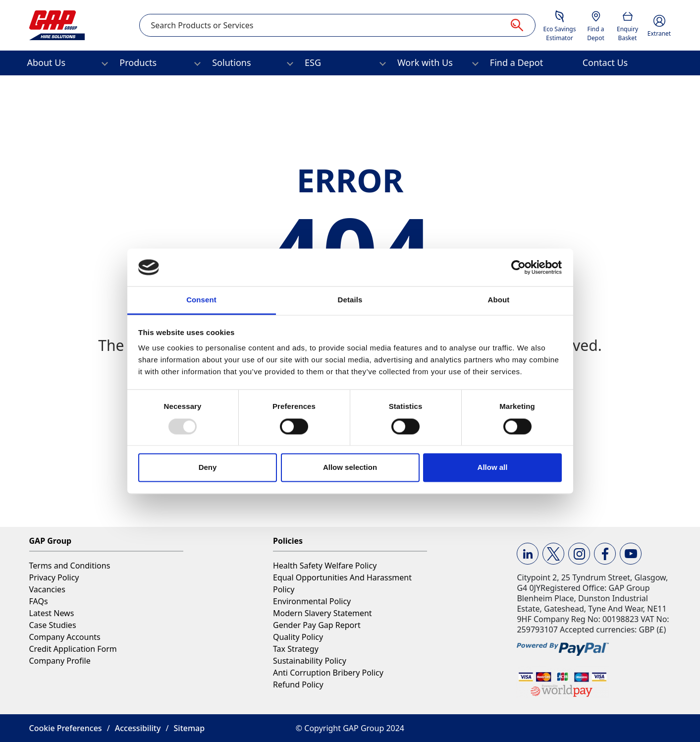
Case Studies (53, 625)
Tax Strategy (296, 649)
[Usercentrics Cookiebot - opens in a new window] (518, 267)
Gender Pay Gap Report (317, 625)
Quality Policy (298, 637)
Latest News (52, 613)
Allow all (493, 468)
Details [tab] (350, 300)
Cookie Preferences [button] (66, 728)
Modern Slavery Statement (323, 613)
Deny (208, 468)
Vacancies (47, 589)
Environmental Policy (312, 601)
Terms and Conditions (70, 566)
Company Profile (60, 661)
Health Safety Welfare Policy (325, 566)
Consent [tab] (201, 300)
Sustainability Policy (310, 661)
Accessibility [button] (138, 728)
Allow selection (350, 468)
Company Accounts (65, 637)
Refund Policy (298, 685)
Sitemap (189, 728)
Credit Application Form (73, 649)
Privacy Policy (54, 577)
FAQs (39, 601)
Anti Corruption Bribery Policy (328, 673)
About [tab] (499, 300)
